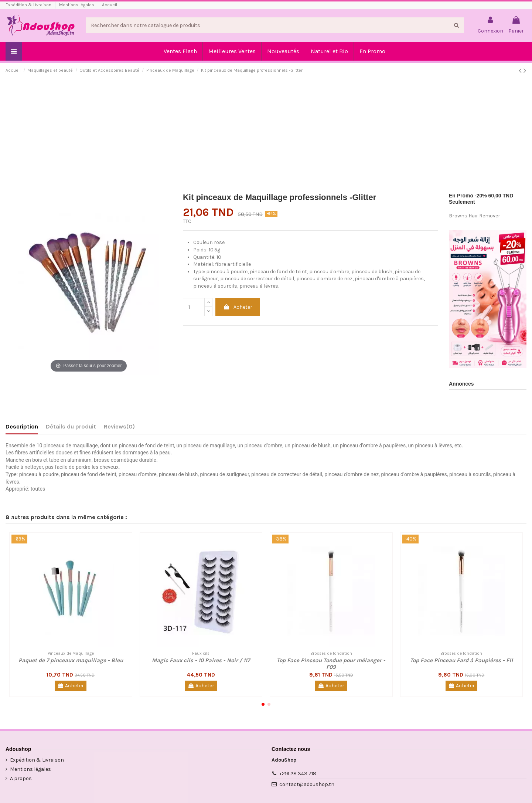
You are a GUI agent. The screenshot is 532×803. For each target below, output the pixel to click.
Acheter (238, 307)
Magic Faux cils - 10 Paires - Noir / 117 (201, 660)
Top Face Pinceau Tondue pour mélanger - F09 (331, 664)
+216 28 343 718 (298, 774)
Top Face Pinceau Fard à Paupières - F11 (461, 660)
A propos (21, 778)
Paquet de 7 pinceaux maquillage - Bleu (71, 660)
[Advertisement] (266, 135)
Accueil (110, 5)
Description (22, 426)
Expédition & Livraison (29, 5)
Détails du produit (71, 426)
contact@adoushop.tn (307, 784)
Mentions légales (77, 5)
